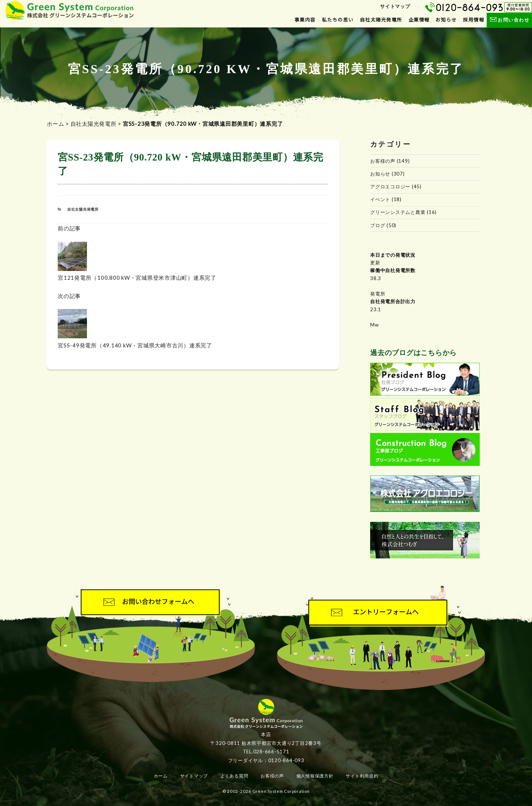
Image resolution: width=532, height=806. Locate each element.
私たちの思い (338, 20)
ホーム (55, 124)
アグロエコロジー (390, 187)
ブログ (378, 225)
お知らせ (446, 20)
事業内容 (305, 20)
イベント (380, 199)
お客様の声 (383, 161)
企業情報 (419, 20)
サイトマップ (395, 6)
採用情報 (474, 20)
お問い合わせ (509, 20)
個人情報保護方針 (315, 776)
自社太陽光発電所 (381, 20)
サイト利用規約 (362, 776)
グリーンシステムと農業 (398, 212)
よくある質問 (234, 776)
